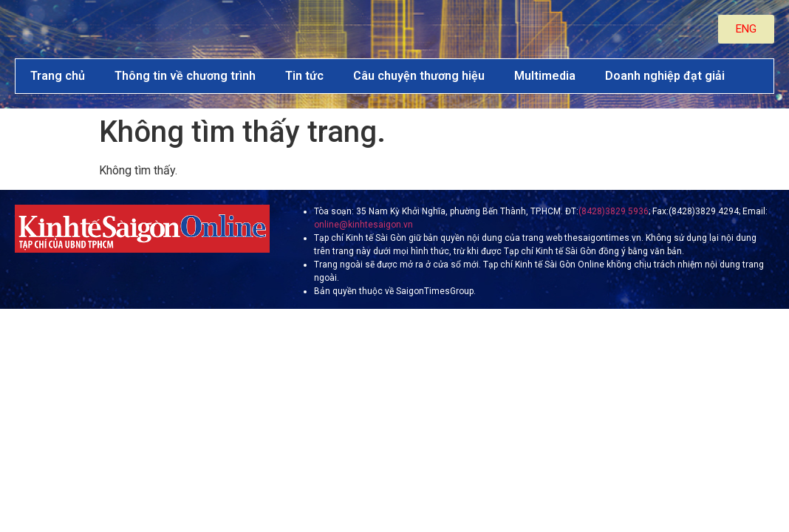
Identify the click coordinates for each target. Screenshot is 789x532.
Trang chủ (58, 76)
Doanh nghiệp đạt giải (665, 76)
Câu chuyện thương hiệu (419, 76)
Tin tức (304, 76)
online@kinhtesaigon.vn (363, 225)
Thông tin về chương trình (185, 76)
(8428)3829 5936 (614, 211)
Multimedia (545, 76)
